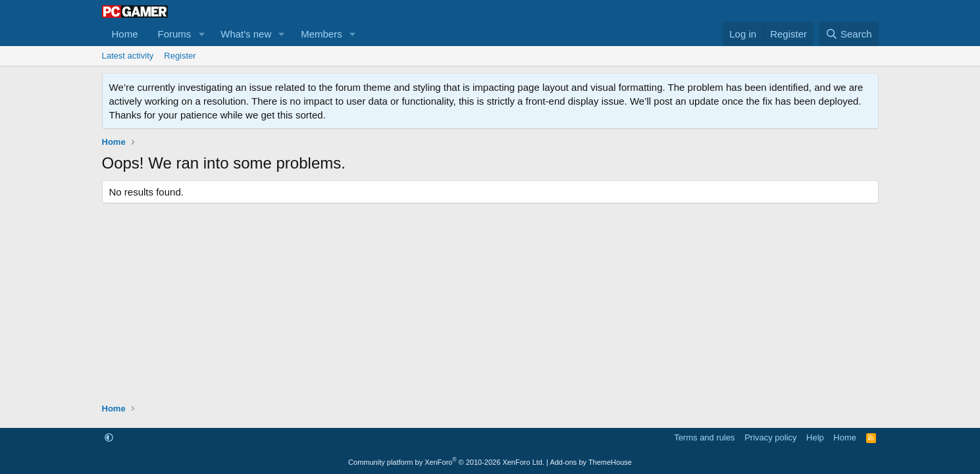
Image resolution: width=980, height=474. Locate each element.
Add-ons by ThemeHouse (591, 462)
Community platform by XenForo (446, 462)
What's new (246, 34)
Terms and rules (704, 437)
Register (180, 56)
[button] (201, 34)
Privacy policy (770, 437)
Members (322, 34)
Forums (175, 34)
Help (815, 437)
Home (125, 34)
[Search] (849, 34)
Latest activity (128, 56)
